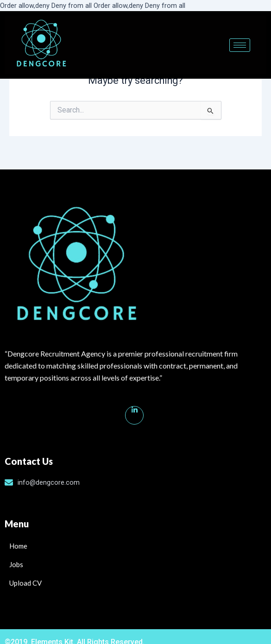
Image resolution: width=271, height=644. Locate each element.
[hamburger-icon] (240, 45)
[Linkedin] (134, 415)
